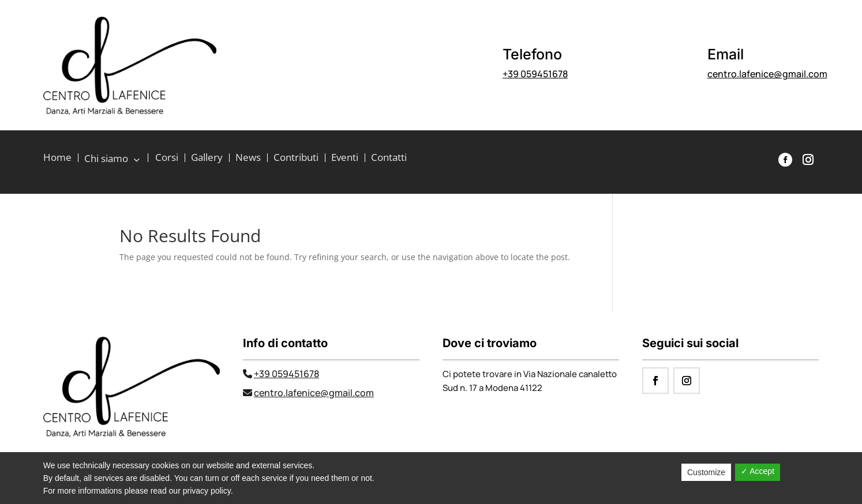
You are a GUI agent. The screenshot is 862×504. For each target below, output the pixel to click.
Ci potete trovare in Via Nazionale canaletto (530, 374)
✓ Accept (758, 471)
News (248, 159)
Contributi (296, 159)
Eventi (345, 159)
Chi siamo (108, 159)
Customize (706, 472)
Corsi (167, 159)
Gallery (207, 159)
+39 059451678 (535, 74)
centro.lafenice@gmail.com (767, 74)
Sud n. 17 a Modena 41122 (492, 388)
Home (57, 159)
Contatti (389, 159)
